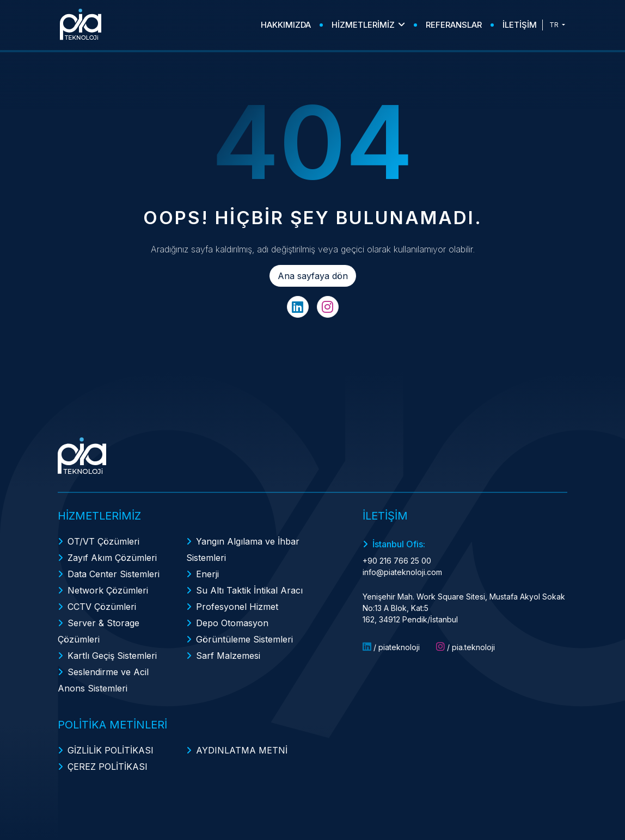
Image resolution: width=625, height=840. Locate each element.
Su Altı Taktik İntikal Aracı (249, 590)
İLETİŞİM (520, 25)
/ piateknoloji (391, 647)
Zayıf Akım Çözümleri (112, 558)
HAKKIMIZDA (286, 25)
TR (555, 25)
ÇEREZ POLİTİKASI (108, 767)
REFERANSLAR (454, 25)
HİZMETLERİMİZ (368, 25)
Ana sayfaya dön (313, 276)
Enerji (207, 574)
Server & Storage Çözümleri (99, 631)
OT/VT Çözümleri (103, 541)
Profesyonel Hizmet (237, 607)
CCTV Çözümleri (102, 607)
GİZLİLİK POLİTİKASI (111, 750)
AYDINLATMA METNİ (242, 750)
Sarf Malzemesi (228, 656)
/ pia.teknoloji (465, 647)
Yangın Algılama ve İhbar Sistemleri (243, 549)
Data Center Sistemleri (114, 574)
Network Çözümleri (108, 590)
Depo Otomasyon (232, 623)
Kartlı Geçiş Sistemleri (112, 656)
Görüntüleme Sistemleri (244, 639)
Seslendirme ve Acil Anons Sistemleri (103, 680)
